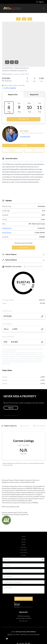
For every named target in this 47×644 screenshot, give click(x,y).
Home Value (24, 536)
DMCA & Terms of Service (25, 642)
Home (24, 523)
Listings (24, 525)
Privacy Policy (12, 642)
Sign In (40, 2)
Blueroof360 (22, 639)
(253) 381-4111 (23, 607)
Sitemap (36, 642)
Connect (23, 541)
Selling (23, 531)
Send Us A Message (24, 585)
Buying (23, 528)
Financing (23, 533)
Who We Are (24, 539)
